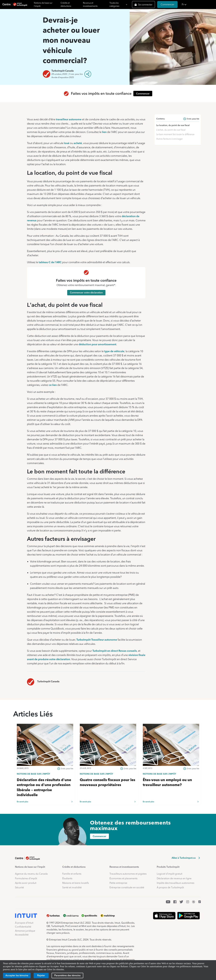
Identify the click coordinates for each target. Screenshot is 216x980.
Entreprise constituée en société (127, 887)
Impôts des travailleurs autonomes (175, 883)
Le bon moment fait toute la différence (175, 134)
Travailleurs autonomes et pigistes (128, 874)
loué (67, 143)
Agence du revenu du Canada (31, 874)
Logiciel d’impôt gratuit (169, 874)
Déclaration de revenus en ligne (174, 878)
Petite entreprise (118, 883)
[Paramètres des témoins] (67, 975)
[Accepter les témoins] (17, 975)
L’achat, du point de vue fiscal (171, 130)
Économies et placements (123, 878)
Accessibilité (22, 935)
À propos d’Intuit (24, 923)
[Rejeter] (41, 975)
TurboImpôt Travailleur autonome (97, 640)
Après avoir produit (26, 883)
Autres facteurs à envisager (169, 139)
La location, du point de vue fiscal (173, 125)
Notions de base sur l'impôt (43, 4)
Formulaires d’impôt (26, 878)
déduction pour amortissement (97, 344)
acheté (78, 143)
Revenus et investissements (90, 4)
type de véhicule (114, 351)
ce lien (53, 385)
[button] (198, 5)
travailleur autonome (69, 119)
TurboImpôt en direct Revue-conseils (115, 651)
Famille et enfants (72, 874)
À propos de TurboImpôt (170, 887)
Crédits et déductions (66, 4)
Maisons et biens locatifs (76, 883)
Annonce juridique (25, 931)
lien (104, 132)
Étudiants (67, 878)
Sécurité (19, 887)
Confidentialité (23, 927)
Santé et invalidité (72, 887)
